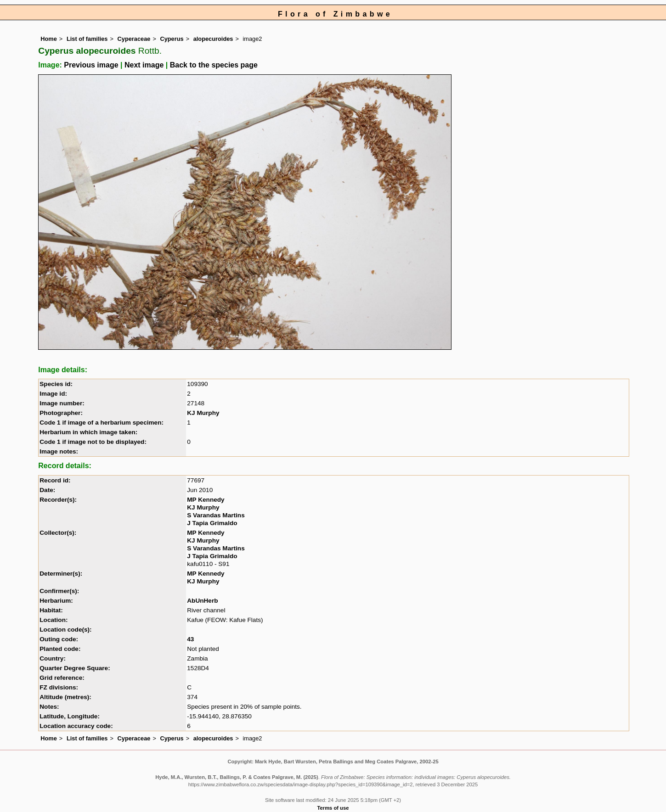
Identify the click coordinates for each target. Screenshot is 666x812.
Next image (144, 65)
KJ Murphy (203, 413)
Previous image (91, 65)
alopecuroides (213, 39)
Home (49, 39)
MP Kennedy (206, 500)
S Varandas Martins (216, 515)
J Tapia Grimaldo (212, 523)
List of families (87, 39)
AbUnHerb (202, 601)
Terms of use (333, 808)
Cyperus (172, 39)
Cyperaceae (134, 39)
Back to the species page (214, 65)
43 (190, 639)
